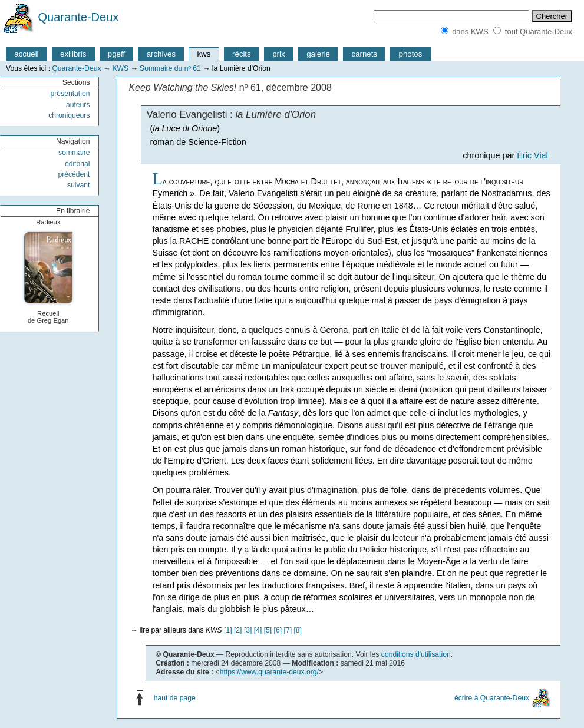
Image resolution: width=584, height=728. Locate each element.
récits (242, 54)
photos (411, 54)
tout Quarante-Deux (539, 32)
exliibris (73, 54)
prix (278, 54)
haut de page (175, 698)
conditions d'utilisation (416, 654)
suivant (79, 185)
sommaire (74, 153)
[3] (248, 630)
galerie (318, 54)
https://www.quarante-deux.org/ (269, 672)
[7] (288, 630)
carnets (365, 54)
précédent (74, 174)
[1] (228, 630)
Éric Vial (532, 155)
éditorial (77, 164)
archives (161, 54)
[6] (278, 630)
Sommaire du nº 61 (170, 68)
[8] (298, 630)
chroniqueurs (69, 115)
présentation (70, 94)
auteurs (78, 105)
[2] (238, 630)
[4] (258, 630)
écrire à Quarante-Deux (492, 698)
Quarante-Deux (79, 17)
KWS (120, 68)
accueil (26, 54)
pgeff (116, 54)
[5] (268, 630)
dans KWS (470, 32)
